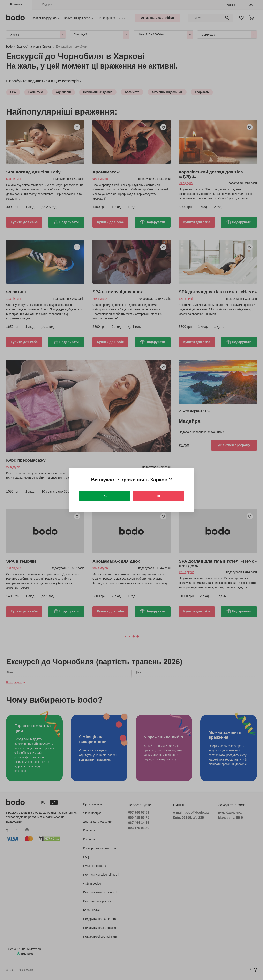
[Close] (189, 474)
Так (105, 496)
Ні (158, 496)
